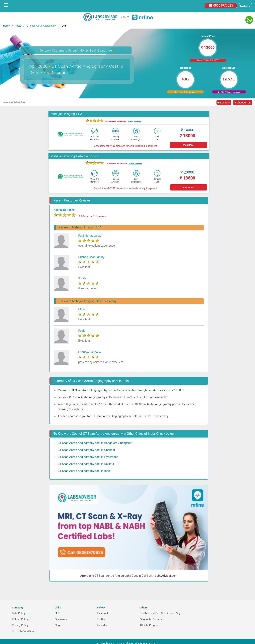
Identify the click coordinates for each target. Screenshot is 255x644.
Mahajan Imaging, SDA (66, 114)
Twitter (101, 619)
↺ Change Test (243, 103)
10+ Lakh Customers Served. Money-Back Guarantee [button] (76, 50)
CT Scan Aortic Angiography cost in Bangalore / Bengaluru (95, 443)
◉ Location (224, 103)
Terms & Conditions (24, 631)
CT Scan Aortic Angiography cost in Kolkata (86, 464)
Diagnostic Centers (151, 619)
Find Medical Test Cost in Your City (160, 613)
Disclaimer (61, 619)
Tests (18, 26)
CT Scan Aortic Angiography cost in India (84, 471)
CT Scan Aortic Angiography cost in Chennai (86, 450)
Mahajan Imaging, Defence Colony (74, 156)
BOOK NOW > (188, 145)
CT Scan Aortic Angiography (41, 26)
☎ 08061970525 (221, 5)
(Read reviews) (134, 121)
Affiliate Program (149, 625)
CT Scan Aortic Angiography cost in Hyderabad (88, 457)
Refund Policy (20, 619)
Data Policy (19, 613)
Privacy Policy (20, 625)
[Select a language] (245, 6)
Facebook (103, 613)
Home (6, 26)
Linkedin (102, 625)
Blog (57, 625)
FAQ (57, 613)
